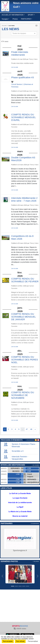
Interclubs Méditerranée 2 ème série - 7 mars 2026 (24, 199)
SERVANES (15, 468)
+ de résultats (35, 465)
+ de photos (36, 561)
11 (22, 482)
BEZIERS (16, 471)
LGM (29, 468)
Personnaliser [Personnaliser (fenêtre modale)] (33, 641)
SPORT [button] (31, 15)
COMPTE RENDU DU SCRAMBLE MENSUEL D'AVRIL (24, 117)
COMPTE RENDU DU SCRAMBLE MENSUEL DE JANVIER (24, 317)
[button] (2, 576)
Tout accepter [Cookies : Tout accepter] (8, 641)
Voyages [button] (5, 19)
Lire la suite (15, 67)
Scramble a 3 (18, 451)
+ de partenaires (35, 523)
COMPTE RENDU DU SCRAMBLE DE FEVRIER (25, 280)
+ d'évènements (30, 440)
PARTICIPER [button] (26, 19)
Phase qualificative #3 (23, 77)
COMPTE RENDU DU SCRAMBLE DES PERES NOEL (25, 360)
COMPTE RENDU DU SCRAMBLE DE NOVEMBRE (23, 395)
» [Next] (35, 429)
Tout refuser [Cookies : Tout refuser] (20, 641)
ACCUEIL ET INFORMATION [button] (12, 15)
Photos (15, 19)
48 (31, 429)
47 (27, 429)
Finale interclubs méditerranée (20, 53)
